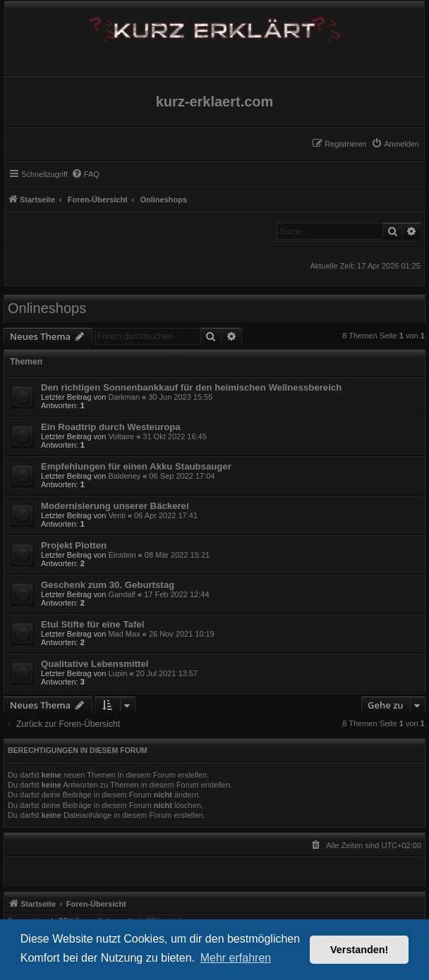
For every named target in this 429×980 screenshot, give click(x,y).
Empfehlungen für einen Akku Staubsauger (136, 466)
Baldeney (124, 476)
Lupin (117, 673)
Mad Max (124, 634)
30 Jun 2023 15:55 (180, 397)
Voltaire (121, 436)
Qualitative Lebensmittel (95, 664)
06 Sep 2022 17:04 (182, 476)
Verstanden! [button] (359, 950)
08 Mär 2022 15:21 (177, 555)
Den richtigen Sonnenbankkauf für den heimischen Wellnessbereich (191, 387)
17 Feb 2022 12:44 (176, 594)
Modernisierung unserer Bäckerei (115, 506)
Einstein (122, 555)
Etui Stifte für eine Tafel (92, 624)
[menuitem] (395, 144)
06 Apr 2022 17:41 (166, 515)
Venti (116, 515)
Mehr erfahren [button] (236, 958)
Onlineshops (47, 308)
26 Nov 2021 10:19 (182, 634)
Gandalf (122, 594)
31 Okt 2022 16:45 (175, 436)
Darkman (124, 397)
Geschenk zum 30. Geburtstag (108, 585)
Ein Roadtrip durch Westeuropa (111, 427)
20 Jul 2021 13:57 (167, 673)
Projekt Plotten (74, 545)
